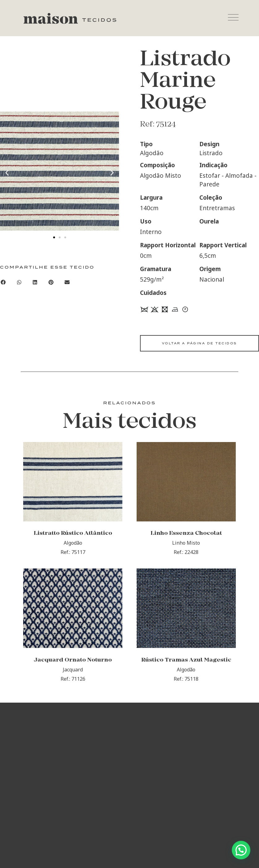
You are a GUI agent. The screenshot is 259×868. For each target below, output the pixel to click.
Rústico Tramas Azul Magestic (186, 662)
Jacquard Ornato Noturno (73, 662)
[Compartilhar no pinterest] (51, 282)
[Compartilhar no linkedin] (35, 282)
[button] (7, 173)
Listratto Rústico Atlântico (73, 534)
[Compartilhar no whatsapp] (19, 282)
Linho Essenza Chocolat (186, 534)
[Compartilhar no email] (67, 282)
